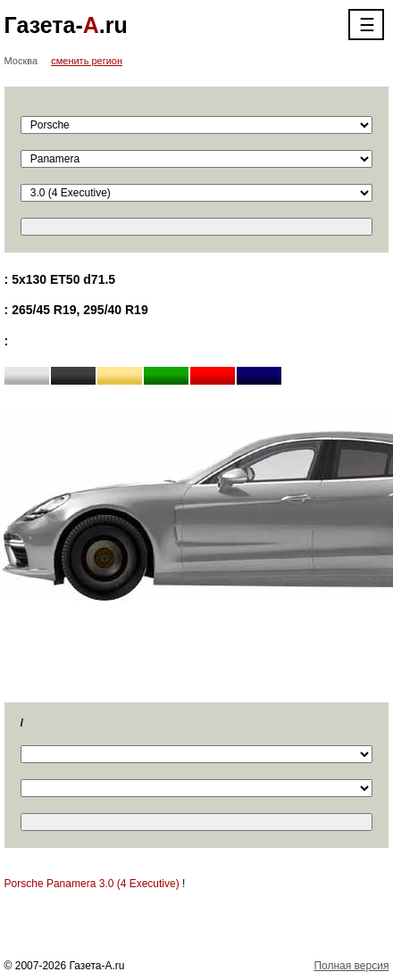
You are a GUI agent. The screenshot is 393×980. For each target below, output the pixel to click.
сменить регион (87, 61)
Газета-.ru (66, 25)
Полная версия (351, 966)
